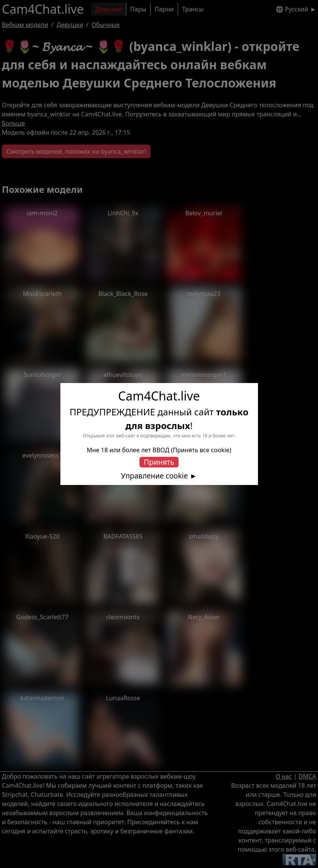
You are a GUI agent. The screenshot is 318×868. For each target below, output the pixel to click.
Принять (159, 462)
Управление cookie (155, 476)
